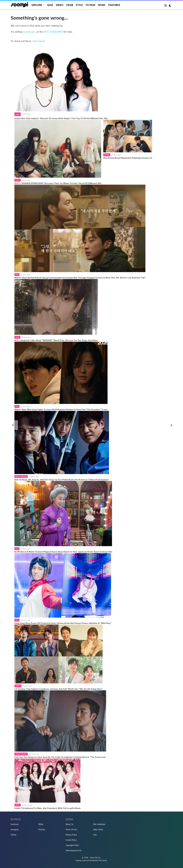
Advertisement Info (74, 850)
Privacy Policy (71, 835)
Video (60, 5)
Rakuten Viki (97, 860)
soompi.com (29, 32)
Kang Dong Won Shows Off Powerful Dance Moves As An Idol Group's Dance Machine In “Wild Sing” (63, 623)
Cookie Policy (71, 840)
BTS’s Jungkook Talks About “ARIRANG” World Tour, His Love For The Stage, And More (56, 340)
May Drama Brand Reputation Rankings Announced (128, 158)
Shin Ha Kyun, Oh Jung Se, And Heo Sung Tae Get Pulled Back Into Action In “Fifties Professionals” (62, 480)
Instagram (15, 829)
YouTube (42, 829)
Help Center (98, 829)
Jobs (95, 835)
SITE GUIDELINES (53, 32)
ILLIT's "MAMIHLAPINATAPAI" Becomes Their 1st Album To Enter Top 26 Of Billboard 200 (58, 183)
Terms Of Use (71, 829)
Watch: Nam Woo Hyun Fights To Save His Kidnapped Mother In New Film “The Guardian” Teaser (61, 409)
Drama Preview (21, 476)
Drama (107, 155)
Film (17, 274)
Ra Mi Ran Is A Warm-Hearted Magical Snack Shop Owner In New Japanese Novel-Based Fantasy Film (63, 552)
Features (114, 5)
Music (102, 5)
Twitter (13, 835)
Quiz (50, 5)
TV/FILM (90, 5)
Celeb (70, 5)
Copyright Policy (72, 845)
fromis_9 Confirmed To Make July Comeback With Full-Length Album (47, 808)
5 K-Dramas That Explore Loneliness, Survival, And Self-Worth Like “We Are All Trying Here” (58, 689)
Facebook (15, 824)
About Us (70, 824)
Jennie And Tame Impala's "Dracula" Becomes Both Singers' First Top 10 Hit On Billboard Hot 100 (61, 118)
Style (79, 5)
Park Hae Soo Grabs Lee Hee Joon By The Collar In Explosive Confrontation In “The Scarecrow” (60, 757)
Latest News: (39, 41)
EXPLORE (37, 5)
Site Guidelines (99, 824)
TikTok (41, 824)
